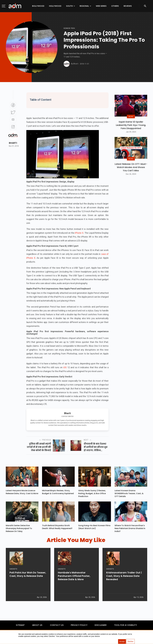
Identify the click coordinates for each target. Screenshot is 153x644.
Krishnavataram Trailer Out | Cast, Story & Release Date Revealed (124, 584)
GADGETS (13, 577)
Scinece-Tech (69, 28)
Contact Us (57, 626)
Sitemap (20, 626)
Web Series (101, 6)
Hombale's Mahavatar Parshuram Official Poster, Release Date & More (74, 584)
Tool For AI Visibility (126, 626)
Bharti (13, 143)
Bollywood (38, 6)
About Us (37, 626)
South (69, 6)
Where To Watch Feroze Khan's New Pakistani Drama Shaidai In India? (130, 529)
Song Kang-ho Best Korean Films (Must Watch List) (94, 528)
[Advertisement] (9, 50)
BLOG (131, 116)
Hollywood (55, 6)
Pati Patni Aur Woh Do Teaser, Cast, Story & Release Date (28, 582)
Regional (84, 6)
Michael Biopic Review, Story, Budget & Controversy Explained (58, 492)
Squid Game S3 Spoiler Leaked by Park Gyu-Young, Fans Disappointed (131, 125)
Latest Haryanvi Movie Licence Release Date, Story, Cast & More (22, 492)
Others (115, 6)
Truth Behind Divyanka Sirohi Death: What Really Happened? (57, 528)
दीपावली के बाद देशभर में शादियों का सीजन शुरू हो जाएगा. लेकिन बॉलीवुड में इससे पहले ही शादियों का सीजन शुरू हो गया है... (96, 447)
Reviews (128, 6)
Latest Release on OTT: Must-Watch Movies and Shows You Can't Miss (131, 167)
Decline (130, 642)
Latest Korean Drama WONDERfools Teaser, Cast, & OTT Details (129, 494)
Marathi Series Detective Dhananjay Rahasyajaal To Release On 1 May (19, 529)
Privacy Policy (79, 626)
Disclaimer (101, 626)
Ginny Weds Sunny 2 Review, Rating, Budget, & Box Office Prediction (92, 494)
